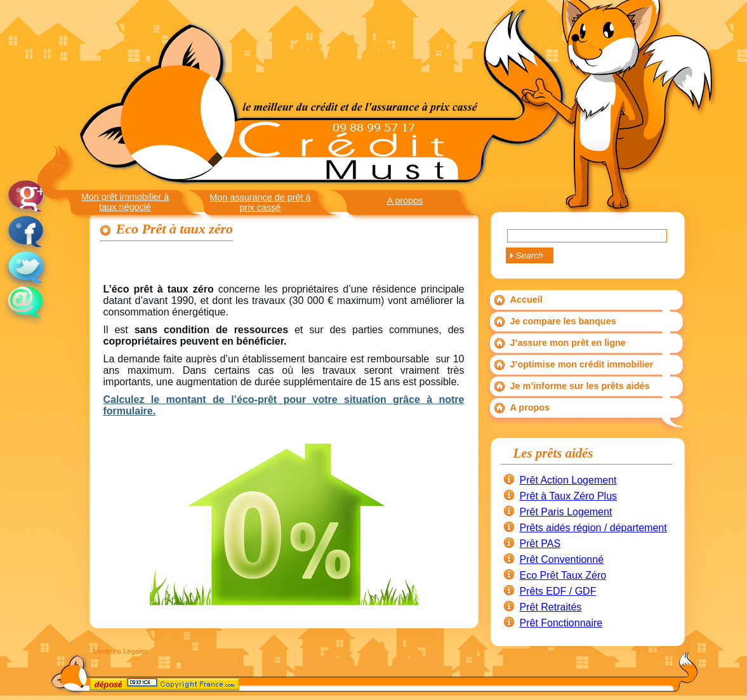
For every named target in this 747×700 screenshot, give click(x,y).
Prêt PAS (540, 544)
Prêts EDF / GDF (558, 591)
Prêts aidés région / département (593, 528)
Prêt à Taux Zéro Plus (569, 496)
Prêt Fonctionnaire (561, 623)
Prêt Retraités (551, 607)
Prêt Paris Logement (566, 512)
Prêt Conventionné (562, 559)
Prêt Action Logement (568, 480)
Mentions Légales (121, 651)
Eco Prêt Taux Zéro (563, 575)
